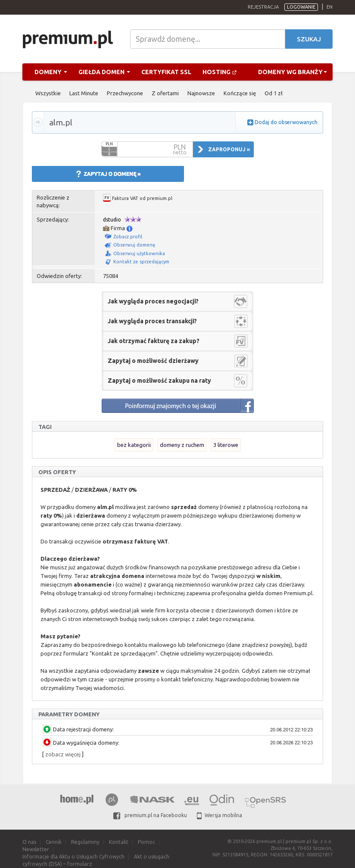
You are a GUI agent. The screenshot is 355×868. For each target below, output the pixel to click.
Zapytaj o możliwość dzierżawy (153, 361)
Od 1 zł (274, 93)
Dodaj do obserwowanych (286, 122)
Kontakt (119, 842)
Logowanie (301, 7)
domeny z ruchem (182, 445)
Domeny (51, 72)
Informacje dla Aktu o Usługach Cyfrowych (73, 857)
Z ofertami (165, 93)
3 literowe (226, 445)
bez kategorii (134, 445)
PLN (109, 144)
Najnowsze (201, 93)
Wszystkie (48, 93)
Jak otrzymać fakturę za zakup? (154, 341)
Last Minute (84, 93)
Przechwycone (125, 93)
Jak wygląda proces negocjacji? (153, 301)
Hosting (220, 72)
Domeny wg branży (293, 72)
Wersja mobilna (220, 815)
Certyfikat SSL (166, 72)
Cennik (54, 842)
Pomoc (146, 842)
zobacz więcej (63, 754)
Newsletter (36, 849)
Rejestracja (263, 7)
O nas (29, 842)
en (330, 7)
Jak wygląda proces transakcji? (152, 321)
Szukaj (309, 39)
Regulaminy (85, 842)
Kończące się (240, 93)
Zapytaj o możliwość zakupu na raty (159, 381)
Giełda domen (104, 72)
